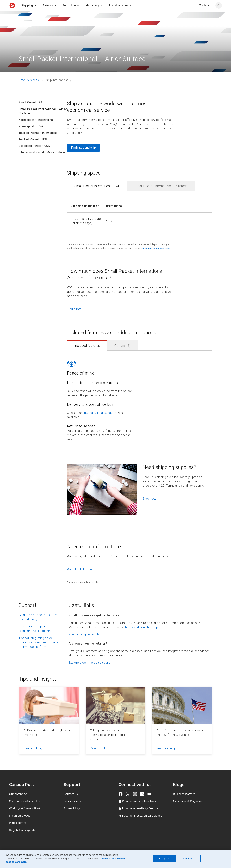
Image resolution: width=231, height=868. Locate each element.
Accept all (164, 859)
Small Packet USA (30, 110)
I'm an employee (20, 823)
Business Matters (184, 802)
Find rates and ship (83, 156)
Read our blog (33, 756)
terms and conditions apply (156, 256)
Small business (29, 88)
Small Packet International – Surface (161, 194)
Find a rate (74, 317)
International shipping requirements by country (35, 637)
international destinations (100, 421)
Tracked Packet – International (38, 141)
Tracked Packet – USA (33, 147)
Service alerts (72, 809)
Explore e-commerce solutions (89, 671)
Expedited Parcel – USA (34, 154)
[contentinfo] (140, 220)
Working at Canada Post (25, 816)
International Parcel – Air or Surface (42, 160)
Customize (189, 859)
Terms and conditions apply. (144, 635)
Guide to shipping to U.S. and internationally (38, 625)
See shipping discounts (84, 642)
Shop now (149, 507)
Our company (18, 802)
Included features (87, 353)
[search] (219, 13)
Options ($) (122, 353)
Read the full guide (80, 577)
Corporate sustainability (25, 809)
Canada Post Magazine (188, 809)
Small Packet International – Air (97, 194)
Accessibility (72, 816)
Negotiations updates (23, 838)
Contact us (71, 802)
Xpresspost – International (36, 128)
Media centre (18, 831)
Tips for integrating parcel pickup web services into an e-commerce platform (39, 650)
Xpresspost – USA (31, 134)
